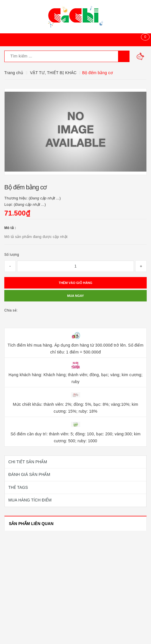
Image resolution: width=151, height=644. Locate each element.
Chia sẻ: (11, 310)
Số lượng (12, 255)
